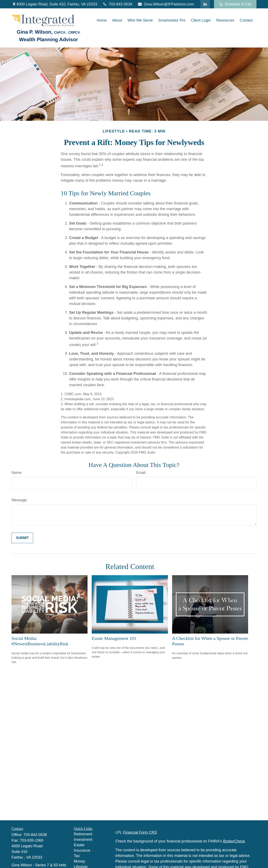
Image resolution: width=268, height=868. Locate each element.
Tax (77, 856)
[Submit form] (22, 538)
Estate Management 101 (114, 638)
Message (19, 500)
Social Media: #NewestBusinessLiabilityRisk (40, 641)
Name (17, 473)
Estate (79, 845)
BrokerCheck (234, 841)
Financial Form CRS (140, 832)
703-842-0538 (117, 4)
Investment (83, 840)
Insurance (82, 850)
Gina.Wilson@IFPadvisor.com (166, 4)
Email (141, 473)
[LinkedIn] (205, 4)
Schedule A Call (235, 4)
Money (80, 861)
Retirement (83, 834)
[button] (102, 21)
